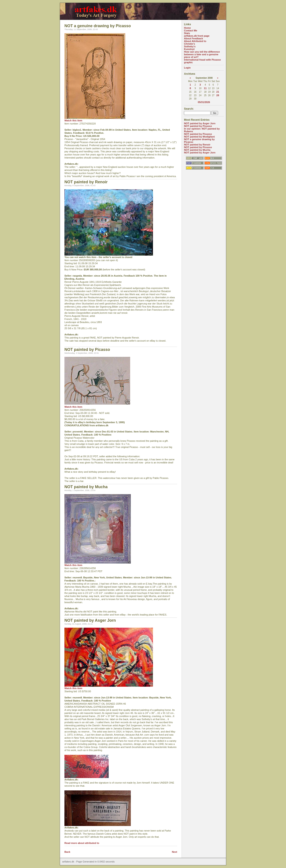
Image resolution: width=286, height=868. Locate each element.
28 (218, 95)
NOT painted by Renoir (197, 145)
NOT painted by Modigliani (199, 137)
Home (187, 28)
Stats (187, 33)
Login (187, 68)
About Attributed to (195, 41)
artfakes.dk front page (197, 36)
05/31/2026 (204, 102)
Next (174, 852)
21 (218, 92)
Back (67, 852)
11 (205, 88)
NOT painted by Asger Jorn (200, 123)
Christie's (189, 44)
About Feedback (193, 38)
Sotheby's (190, 46)
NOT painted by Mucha (197, 150)
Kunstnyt (189, 49)
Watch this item (73, 120)
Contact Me (190, 31)
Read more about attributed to (82, 843)
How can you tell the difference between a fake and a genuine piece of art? (202, 54)
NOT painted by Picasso (198, 126)
